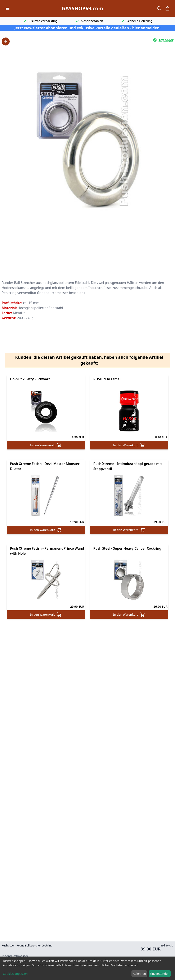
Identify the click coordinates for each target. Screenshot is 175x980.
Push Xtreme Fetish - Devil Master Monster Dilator (45, 466)
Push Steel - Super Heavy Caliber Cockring (127, 548)
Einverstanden (160, 974)
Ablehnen (139, 974)
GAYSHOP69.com (82, 8)
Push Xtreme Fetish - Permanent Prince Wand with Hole (47, 551)
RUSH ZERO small (107, 379)
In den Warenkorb (46, 445)
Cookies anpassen (15, 974)
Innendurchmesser (15, 956)
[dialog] (87, 968)
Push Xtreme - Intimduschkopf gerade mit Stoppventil (128, 466)
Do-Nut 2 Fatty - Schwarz (30, 379)
